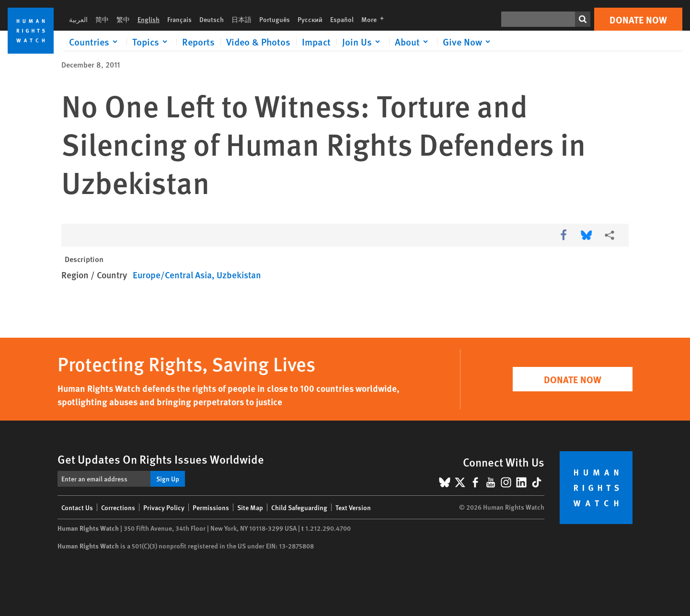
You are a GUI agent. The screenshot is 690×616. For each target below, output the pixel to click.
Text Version (353, 507)
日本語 (241, 19)
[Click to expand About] (413, 42)
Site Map (250, 507)
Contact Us (77, 507)
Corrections (118, 507)
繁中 (123, 19)
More (375, 19)
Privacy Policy (164, 507)
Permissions (211, 507)
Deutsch (212, 19)
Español (342, 19)
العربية (78, 19)
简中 (102, 19)
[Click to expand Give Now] (468, 42)
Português (275, 19)
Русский (310, 19)
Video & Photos (258, 42)
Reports (198, 42)
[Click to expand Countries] (95, 42)
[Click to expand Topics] (151, 42)
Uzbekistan (239, 275)
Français (179, 19)
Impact (316, 42)
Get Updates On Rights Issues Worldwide (161, 459)
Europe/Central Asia (172, 275)
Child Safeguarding (299, 507)
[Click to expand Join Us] (363, 42)
